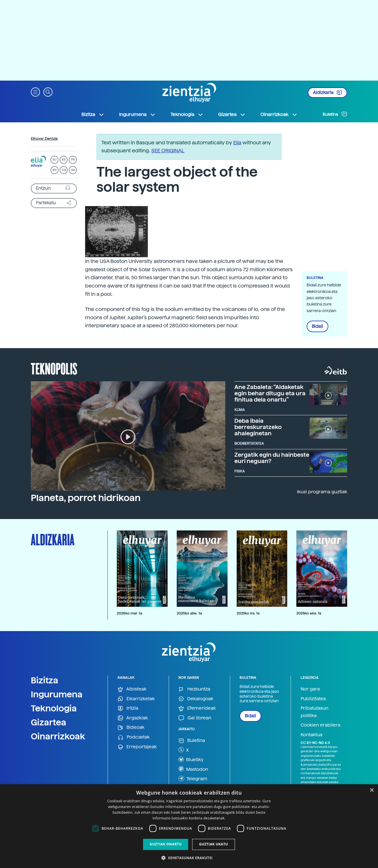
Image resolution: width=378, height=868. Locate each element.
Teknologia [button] (187, 115)
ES (64, 160)
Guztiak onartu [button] (166, 844)
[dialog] (189, 826)
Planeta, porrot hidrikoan (86, 498)
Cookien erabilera (320, 725)
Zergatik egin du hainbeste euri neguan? (272, 458)
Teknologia (54, 708)
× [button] (372, 790)
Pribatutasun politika (314, 712)
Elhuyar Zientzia (44, 139)
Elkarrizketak (136, 699)
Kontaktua (311, 735)
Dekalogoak (196, 699)
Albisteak (132, 689)
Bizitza (45, 680)
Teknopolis (54, 368)
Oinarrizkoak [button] (279, 115)
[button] (35, 92)
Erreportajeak (137, 747)
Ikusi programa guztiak (322, 492)
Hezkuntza (194, 689)
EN (55, 170)
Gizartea (49, 722)
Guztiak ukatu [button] (214, 844)
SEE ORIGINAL (168, 150)
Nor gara (310, 689)
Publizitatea (313, 699)
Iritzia (128, 708)
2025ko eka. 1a (309, 613)
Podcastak (134, 737)
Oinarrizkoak (58, 736)
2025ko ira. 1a (248, 613)
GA (73, 170)
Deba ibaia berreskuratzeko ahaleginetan (258, 427)
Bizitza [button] (93, 115)
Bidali (317, 326)
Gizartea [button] (232, 115)
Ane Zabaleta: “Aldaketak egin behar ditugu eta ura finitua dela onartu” (270, 393)
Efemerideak (197, 708)
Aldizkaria (327, 93)
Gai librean (195, 718)
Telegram (193, 779)
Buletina (335, 114)
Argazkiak (133, 718)
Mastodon (193, 769)
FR (73, 160)
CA (64, 170)
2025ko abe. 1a (189, 613)
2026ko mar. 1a (129, 613)
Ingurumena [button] (137, 115)
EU (55, 160)
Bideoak (131, 728)
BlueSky (191, 759)
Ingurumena (57, 694)
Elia (237, 142)
